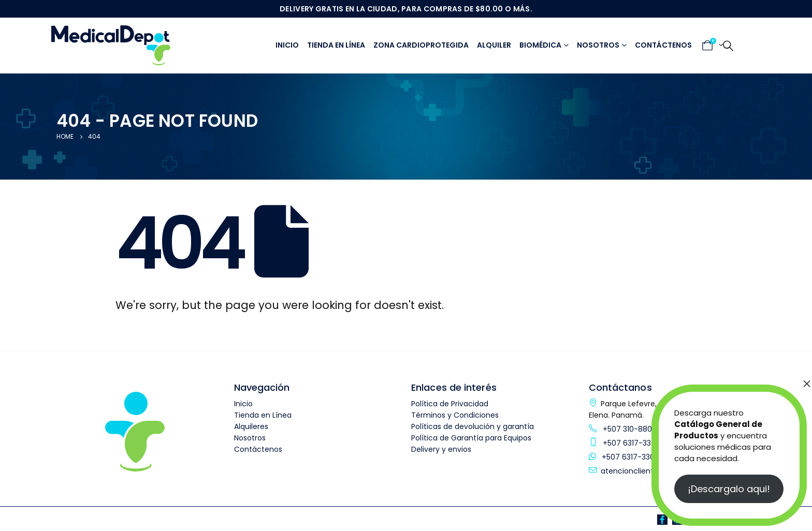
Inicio (287, 45)
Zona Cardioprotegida (421, 45)
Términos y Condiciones (455, 415)
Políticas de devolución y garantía (473, 426)
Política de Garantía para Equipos (471, 438)
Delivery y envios (441, 449)
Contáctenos (663, 45)
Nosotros (598, 45)
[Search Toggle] (728, 46)
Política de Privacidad (450, 404)
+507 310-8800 (629, 429)
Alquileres (251, 426)
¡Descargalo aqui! (729, 489)
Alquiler (494, 45)
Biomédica (540, 45)
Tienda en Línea (263, 415)
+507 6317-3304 (631, 443)
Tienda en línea (336, 45)
